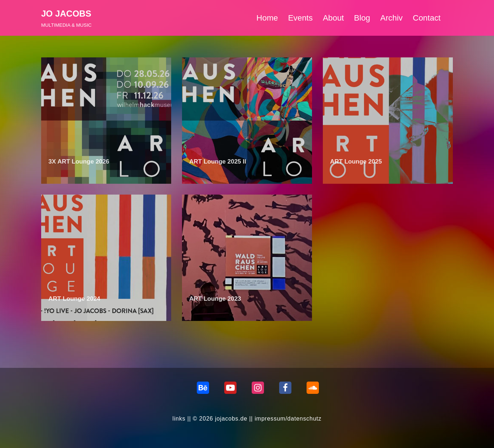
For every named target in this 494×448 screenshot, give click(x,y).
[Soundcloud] (313, 388)
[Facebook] (285, 388)
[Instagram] (258, 388)
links (179, 419)
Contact (427, 18)
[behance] (203, 388)
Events (300, 18)
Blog (362, 18)
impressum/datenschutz (288, 419)
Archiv (391, 18)
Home (267, 18)
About (333, 18)
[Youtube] (230, 388)
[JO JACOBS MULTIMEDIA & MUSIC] (66, 18)
